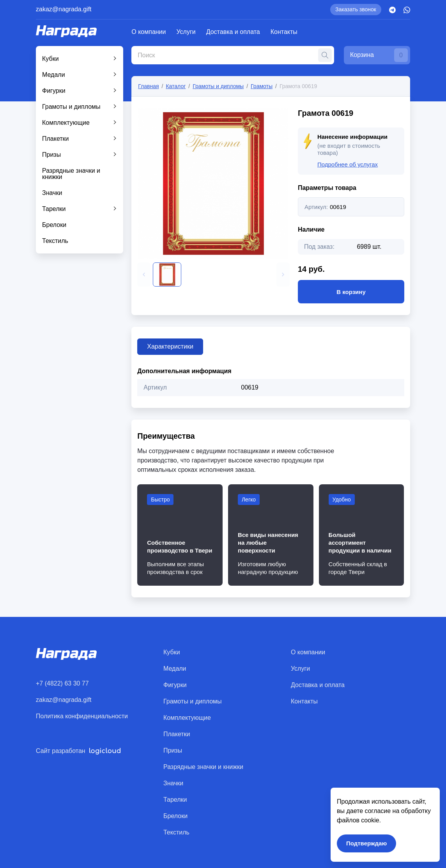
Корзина (379, 55)
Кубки (50, 59)
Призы (51, 155)
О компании (149, 32)
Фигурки (54, 91)
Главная (148, 86)
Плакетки (56, 139)
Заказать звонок (356, 9)
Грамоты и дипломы (71, 107)
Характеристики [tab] (170, 346)
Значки (52, 193)
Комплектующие (66, 123)
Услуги (186, 32)
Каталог (176, 86)
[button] (144, 275)
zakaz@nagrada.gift (64, 9)
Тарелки (54, 209)
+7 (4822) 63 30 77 (62, 683)
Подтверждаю (366, 843)
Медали (54, 75)
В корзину (351, 292)
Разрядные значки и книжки (71, 174)
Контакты (284, 32)
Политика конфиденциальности (82, 716)
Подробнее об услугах (348, 164)
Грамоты (262, 86)
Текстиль (55, 241)
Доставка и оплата (233, 32)
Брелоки (54, 225)
